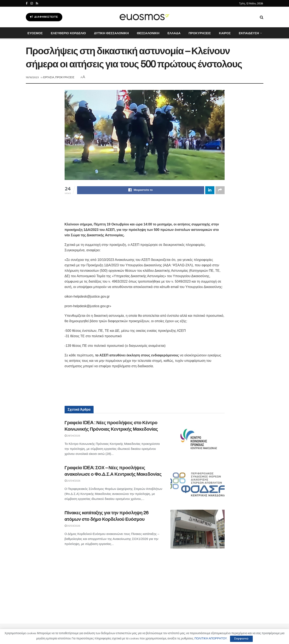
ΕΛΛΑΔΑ (174, 33)
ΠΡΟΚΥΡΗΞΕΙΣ (200, 33)
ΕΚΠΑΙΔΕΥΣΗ (249, 33)
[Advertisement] (145, 211)
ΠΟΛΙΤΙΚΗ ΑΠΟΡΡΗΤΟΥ (211, 639)
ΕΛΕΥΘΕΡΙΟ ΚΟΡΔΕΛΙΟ (68, 33)
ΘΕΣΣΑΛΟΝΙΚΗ (148, 33)
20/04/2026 (73, 481)
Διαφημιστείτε (44, 17)
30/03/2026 (72, 526)
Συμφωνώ (241, 639)
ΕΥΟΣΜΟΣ (35, 33)
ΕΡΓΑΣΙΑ (49, 77)
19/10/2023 (32, 77)
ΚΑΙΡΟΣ (225, 33)
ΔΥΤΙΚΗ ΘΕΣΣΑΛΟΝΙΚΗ (111, 33)
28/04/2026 (72, 436)
